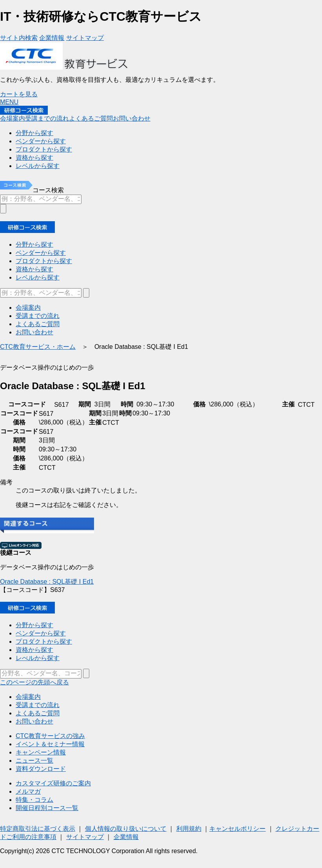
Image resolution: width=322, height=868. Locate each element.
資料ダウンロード (41, 769)
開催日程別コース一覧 (47, 808)
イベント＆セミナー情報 (50, 744)
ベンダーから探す (41, 633)
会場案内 (28, 697)
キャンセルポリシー (237, 829)
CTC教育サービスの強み (50, 736)
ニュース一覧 (34, 761)
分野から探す (34, 625)
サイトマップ (85, 837)
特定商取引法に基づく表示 (38, 829)
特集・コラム (34, 800)
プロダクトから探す (44, 642)
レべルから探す (38, 658)
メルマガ (28, 791)
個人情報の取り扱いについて (126, 829)
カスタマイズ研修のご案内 (53, 783)
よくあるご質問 (38, 713)
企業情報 (126, 837)
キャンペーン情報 (41, 752)
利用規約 (189, 829)
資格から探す (34, 650)
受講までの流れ (38, 705)
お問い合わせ (34, 721)
